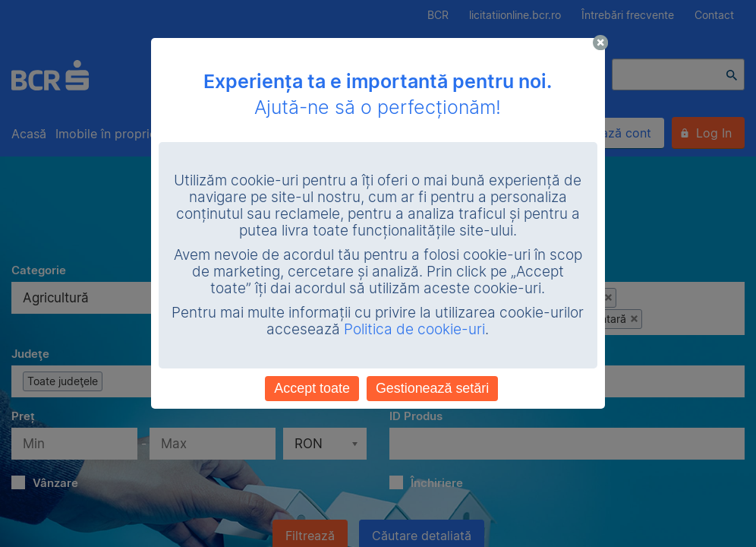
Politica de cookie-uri (414, 329)
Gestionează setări (432, 388)
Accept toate (312, 388)
